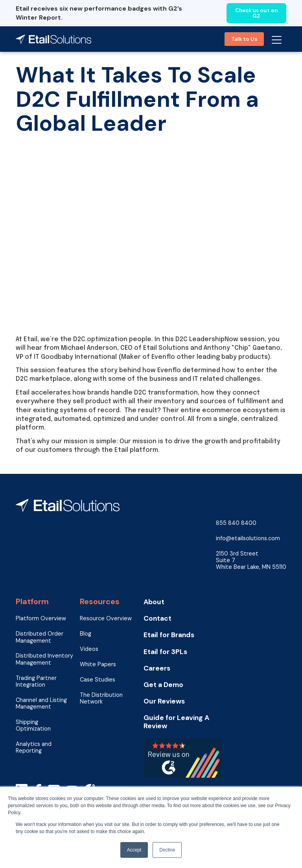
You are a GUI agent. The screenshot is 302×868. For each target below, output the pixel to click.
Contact (157, 619)
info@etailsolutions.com (248, 538)
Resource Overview (106, 619)
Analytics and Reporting (34, 747)
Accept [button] (134, 850)
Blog (86, 634)
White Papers (98, 664)
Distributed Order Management (40, 637)
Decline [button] (167, 850)
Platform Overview (41, 619)
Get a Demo (163, 685)
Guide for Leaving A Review (176, 722)
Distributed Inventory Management (44, 659)
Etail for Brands (169, 635)
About (154, 602)
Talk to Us (244, 39)
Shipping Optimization (33, 725)
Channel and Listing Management (41, 704)
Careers (157, 668)
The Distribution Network (101, 698)
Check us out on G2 (256, 13)
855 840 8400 (236, 523)
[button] (277, 39)
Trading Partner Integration (36, 682)
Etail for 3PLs (165, 652)
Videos (89, 649)
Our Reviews (164, 701)
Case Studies (98, 680)
